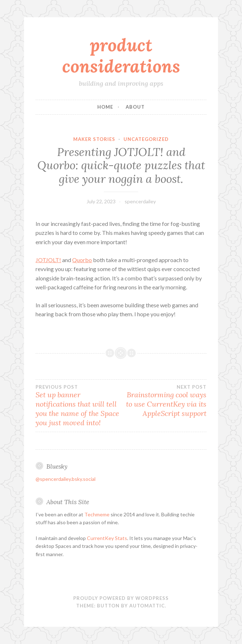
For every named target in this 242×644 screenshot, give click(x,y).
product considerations (121, 55)
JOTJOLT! (48, 260)
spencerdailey (140, 201)
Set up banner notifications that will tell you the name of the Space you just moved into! (78, 406)
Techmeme (97, 514)
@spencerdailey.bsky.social (66, 479)
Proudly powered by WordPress (121, 598)
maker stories (94, 139)
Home (105, 107)
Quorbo (82, 260)
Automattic (147, 606)
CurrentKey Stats (107, 538)
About (135, 107)
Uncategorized (146, 139)
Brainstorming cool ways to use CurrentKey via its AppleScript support (164, 401)
